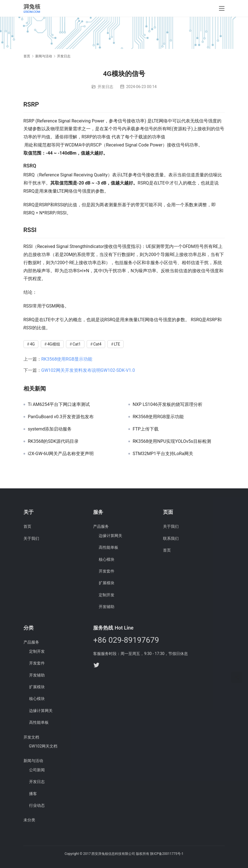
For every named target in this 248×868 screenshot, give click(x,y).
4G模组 (54, 344)
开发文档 (31, 737)
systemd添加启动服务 (50, 429)
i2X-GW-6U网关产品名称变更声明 (61, 454)
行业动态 (37, 805)
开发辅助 (107, 607)
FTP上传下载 (146, 429)
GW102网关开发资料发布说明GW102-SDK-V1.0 (88, 370)
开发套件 (107, 571)
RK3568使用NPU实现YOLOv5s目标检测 (172, 441)
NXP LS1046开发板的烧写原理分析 (168, 405)
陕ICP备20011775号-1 (167, 854)
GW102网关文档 (43, 746)
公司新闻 (37, 770)
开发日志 (105, 87)
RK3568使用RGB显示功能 (67, 359)
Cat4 (97, 344)
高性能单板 (108, 547)
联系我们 (171, 538)
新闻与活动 (33, 761)
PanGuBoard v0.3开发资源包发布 (61, 417)
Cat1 (76, 344)
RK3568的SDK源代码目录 (53, 441)
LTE (117, 344)
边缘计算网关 (110, 536)
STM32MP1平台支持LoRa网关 (163, 454)
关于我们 (31, 538)
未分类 (29, 820)
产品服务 (101, 526)
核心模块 (107, 559)
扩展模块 (107, 583)
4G (32, 344)
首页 (27, 56)
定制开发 (107, 595)
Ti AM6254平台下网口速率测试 (59, 405)
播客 (33, 794)
